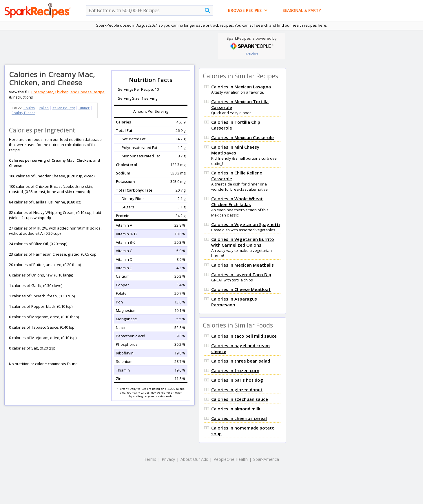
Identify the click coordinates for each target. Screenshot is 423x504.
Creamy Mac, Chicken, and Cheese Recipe (68, 92)
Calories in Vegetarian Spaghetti (246, 224)
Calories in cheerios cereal (239, 418)
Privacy (168, 459)
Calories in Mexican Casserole (243, 137)
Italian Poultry (64, 108)
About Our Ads (194, 459)
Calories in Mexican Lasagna (241, 87)
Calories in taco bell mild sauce (244, 336)
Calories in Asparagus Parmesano (234, 302)
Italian (44, 108)
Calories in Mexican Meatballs (243, 265)
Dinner (84, 108)
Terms (150, 459)
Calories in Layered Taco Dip (241, 274)
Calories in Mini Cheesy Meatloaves (235, 150)
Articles (252, 54)
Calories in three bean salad (241, 361)
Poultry (29, 108)
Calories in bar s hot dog (237, 380)
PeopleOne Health (231, 459)
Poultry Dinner (23, 113)
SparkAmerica (266, 459)
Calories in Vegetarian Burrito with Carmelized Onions (243, 242)
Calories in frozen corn (235, 370)
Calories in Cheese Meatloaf (241, 289)
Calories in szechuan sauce (240, 399)
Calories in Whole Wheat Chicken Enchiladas (237, 201)
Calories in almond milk (236, 409)
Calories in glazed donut (237, 390)
